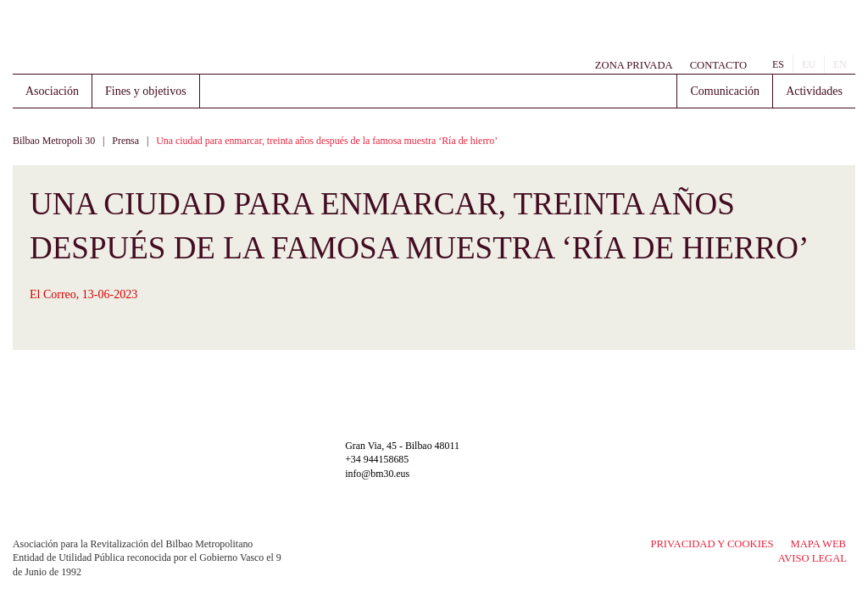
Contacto (718, 65)
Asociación (52, 91)
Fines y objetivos (146, 91)
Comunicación (725, 91)
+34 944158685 (377, 459)
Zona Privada (634, 65)
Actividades (814, 91)
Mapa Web (818, 544)
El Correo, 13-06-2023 (83, 294)
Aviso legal (812, 558)
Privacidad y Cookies (712, 544)
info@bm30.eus (377, 474)
